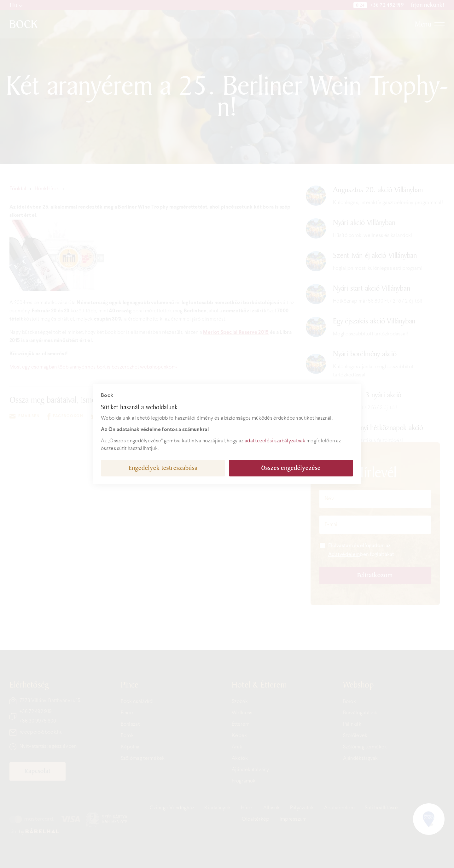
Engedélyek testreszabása (163, 468)
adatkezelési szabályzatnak (275, 441)
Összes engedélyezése (291, 468)
